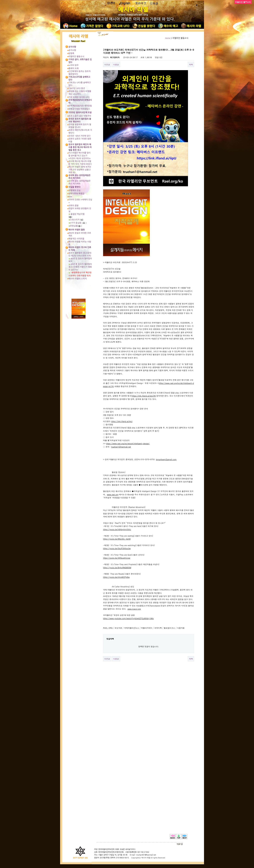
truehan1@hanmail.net (121, 447)
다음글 (116, 64)
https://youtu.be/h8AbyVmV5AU (117, 529)
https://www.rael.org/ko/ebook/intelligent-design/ (128, 443)
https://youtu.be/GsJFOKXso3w (117, 548)
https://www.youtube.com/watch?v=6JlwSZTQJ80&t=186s (128, 618)
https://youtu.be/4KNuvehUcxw (117, 558)
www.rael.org (113, 494)
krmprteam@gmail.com (166, 459)
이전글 (107, 64)
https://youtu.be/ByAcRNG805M (117, 568)
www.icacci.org (134, 609)
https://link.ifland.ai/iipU (122, 421)
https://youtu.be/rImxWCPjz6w (116, 577)
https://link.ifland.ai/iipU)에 (144, 396)
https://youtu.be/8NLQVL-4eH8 (117, 539)
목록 (191, 64)
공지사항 (72, 50)
